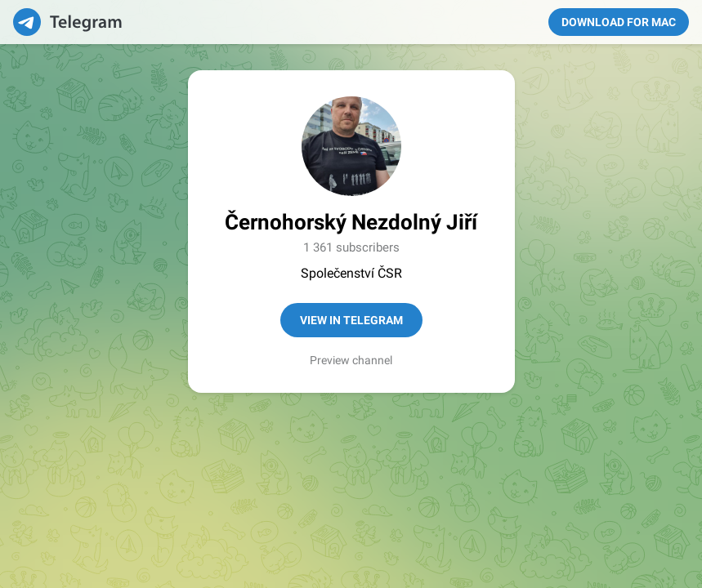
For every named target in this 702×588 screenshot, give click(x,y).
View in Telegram (351, 320)
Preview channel (351, 360)
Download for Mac (619, 22)
